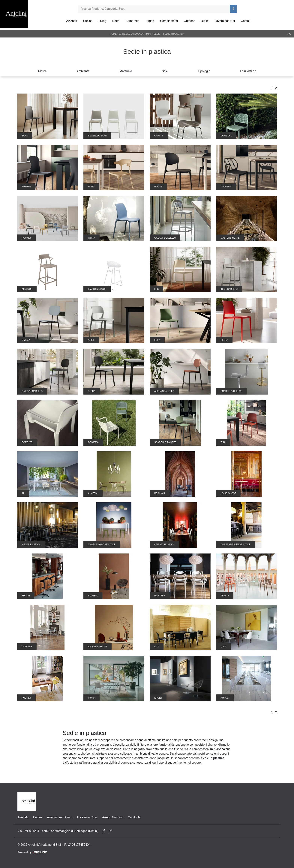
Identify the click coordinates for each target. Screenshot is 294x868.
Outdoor (189, 21)
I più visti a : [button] (248, 71)
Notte (116, 21)
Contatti (246, 21)
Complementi (169, 21)
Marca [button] (42, 71)
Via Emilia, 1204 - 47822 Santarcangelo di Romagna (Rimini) (58, 831)
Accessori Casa (87, 817)
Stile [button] (165, 71)
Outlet (205, 21)
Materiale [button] (126, 71)
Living (102, 21)
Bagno (150, 21)
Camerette (132, 21)
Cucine (88, 21)
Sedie (157, 34)
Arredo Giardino (112, 817)
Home (113, 34)
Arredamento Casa (59, 817)
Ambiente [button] (83, 71)
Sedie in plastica (174, 34)
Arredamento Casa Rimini (135, 34)
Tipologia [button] (204, 71)
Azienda (72, 21)
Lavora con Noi (225, 21)
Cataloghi (134, 817)
